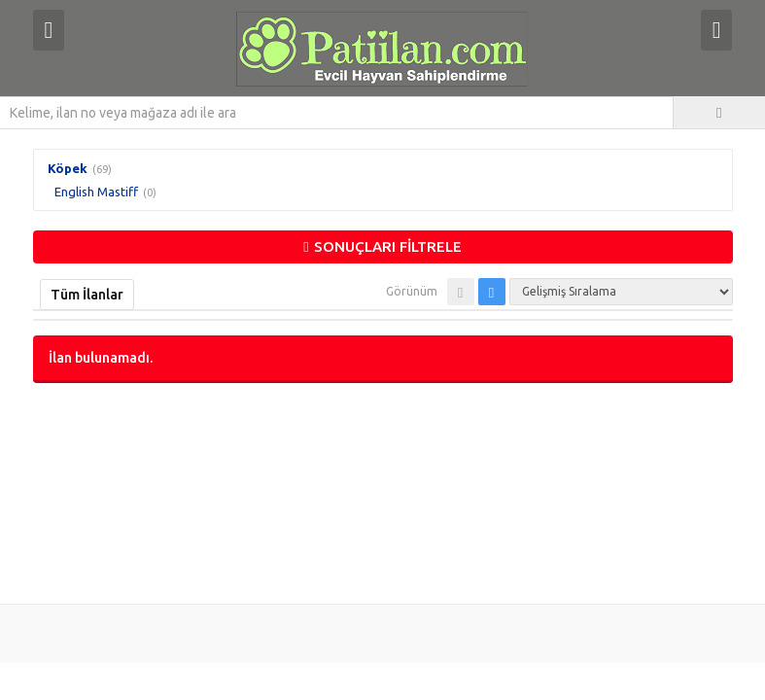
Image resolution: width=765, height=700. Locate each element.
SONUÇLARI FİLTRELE (382, 246)
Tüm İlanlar (87, 295)
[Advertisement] (383, 491)
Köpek (68, 168)
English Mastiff (96, 192)
